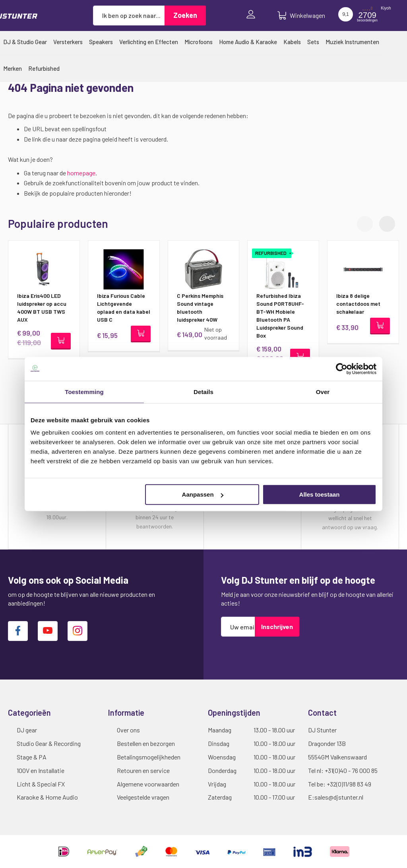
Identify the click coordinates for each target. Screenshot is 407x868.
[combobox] (129, 16)
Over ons (128, 730)
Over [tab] (323, 391)
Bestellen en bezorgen (146, 743)
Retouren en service (143, 770)
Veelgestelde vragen (143, 797)
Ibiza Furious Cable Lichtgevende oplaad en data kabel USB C (124, 308)
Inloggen (253, 15)
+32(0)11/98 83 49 (349, 784)
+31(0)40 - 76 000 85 (351, 770)
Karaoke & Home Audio (47, 797)
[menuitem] (25, 42)
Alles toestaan (320, 494)
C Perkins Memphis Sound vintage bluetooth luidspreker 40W (200, 308)
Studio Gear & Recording (49, 743)
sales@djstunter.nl (339, 797)
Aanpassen (203, 494)
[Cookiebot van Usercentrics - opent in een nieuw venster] (342, 369)
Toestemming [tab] (84, 391)
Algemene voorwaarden (148, 784)
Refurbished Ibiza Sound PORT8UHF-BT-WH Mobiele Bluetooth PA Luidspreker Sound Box (280, 316)
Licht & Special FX (41, 784)
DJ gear (27, 730)
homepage (81, 173)
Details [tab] (203, 391)
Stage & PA (32, 757)
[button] (387, 224)
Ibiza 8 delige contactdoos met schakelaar (358, 304)
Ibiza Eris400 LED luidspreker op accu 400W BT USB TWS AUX (42, 308)
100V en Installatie (41, 770)
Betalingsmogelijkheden (149, 757)
